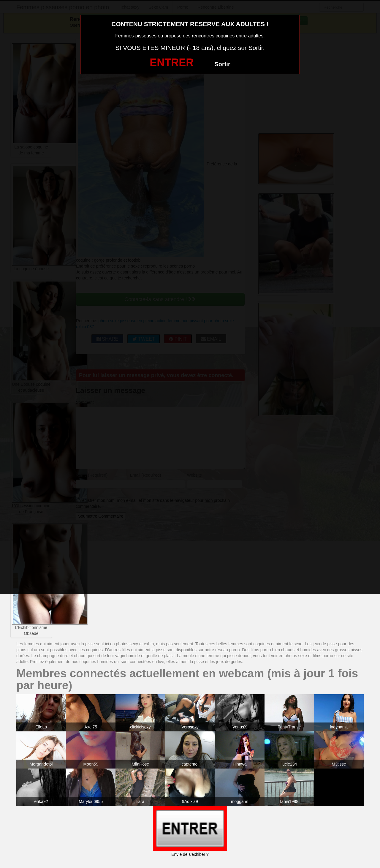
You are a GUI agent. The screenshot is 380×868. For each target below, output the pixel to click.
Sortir (222, 64)
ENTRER (172, 63)
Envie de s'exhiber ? (190, 854)
